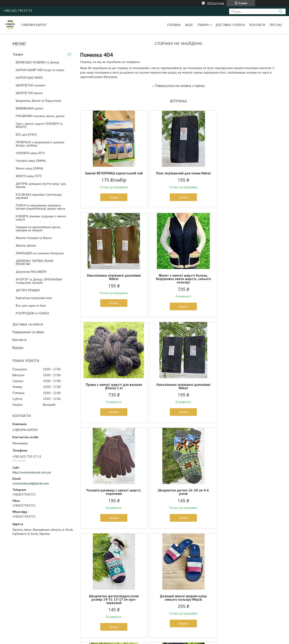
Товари (203, 25)
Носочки (82, 581)
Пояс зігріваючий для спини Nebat (178, 173)
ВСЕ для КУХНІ (26, 134)
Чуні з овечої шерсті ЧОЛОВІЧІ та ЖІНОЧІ (39, 125)
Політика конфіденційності (174, 640)
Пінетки (81, 591)
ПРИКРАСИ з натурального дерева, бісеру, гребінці (40, 144)
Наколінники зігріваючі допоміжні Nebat (244, 175)
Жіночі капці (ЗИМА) (29, 168)
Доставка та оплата (28, 324)
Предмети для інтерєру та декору (171, 586)
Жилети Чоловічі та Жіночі (34, 238)
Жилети (10, 596)
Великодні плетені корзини (166, 607)
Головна (174, 25)
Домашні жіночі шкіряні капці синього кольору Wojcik (112, 499)
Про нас (276, 25)
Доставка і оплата (230, 25)
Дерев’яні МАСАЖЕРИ (31, 272)
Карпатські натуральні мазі (34, 298)
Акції (189, 25)
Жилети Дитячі (26, 246)
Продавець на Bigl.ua (144, 636)
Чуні (7, 586)
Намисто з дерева (244, 497)
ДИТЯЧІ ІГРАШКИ (28, 290)
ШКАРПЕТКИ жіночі (29, 93)
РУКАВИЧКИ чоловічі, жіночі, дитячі (40, 116)
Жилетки (82, 596)
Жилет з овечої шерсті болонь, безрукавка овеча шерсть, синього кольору (112, 282)
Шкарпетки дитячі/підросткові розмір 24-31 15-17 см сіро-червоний (244, 391)
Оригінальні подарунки (235, 575)
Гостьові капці (157, 601)
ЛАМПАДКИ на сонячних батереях (40, 253)
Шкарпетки (12, 575)
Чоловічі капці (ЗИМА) (31, 161)
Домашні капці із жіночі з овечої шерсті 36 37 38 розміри (178, 499)
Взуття (80, 586)
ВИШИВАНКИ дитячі (29, 108)
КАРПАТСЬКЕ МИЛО (29, 78)
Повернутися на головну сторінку (180, 86)
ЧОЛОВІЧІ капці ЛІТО (30, 153)
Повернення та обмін (28, 332)
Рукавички (12, 581)
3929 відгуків (216, 3)
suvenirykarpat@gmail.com (31, 483)
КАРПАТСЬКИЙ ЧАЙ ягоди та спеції (40, 70)
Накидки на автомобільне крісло (27, 607)
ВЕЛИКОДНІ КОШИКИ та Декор (38, 62)
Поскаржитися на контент (138, 640)
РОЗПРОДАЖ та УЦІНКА (32, 313)
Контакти (257, 25)
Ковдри (153, 591)
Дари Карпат (156, 612)
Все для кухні (157, 575)
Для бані (154, 596)
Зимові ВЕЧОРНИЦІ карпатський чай (112, 175)
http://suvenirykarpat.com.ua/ (32, 472)
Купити (112, 201)
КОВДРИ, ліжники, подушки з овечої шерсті (41, 218)
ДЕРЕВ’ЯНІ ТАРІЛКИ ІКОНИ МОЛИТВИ (35, 262)
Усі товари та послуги (177, 546)
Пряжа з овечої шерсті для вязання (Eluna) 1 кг (178, 280)
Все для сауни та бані (31, 306)
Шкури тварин (157, 581)
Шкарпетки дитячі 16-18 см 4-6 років (178, 390)
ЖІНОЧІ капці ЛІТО (29, 176)
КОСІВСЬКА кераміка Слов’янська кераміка (39, 196)
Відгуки (18, 348)
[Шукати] (281, 11)
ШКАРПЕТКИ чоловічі (31, 85)
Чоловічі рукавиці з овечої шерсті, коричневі (112, 390)
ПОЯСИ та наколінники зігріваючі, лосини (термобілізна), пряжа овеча (40, 207)
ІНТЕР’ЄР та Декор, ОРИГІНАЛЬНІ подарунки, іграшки (39, 281)
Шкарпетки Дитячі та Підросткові (38, 101)
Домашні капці (15, 591)
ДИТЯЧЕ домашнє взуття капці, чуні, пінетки (41, 185)
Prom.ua (166, 631)
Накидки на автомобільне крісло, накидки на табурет (38, 229)
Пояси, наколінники (17, 601)
